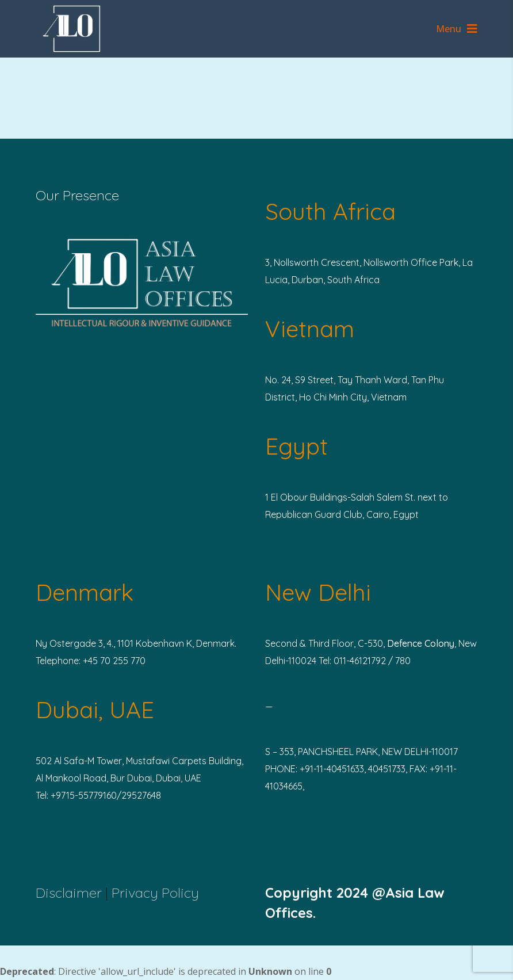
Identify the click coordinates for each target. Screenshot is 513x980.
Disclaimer (69, 893)
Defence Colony (421, 643)
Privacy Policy (155, 893)
